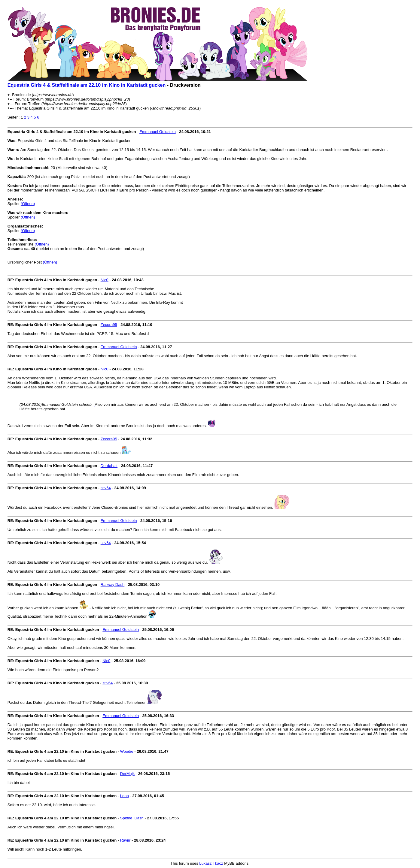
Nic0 (105, 280)
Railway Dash (113, 585)
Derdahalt (109, 466)
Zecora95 (109, 325)
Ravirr (125, 840)
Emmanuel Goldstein (158, 132)
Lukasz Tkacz (211, 863)
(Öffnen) (28, 204)
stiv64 (106, 488)
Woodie (127, 751)
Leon (125, 796)
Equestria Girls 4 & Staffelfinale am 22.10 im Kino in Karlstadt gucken (87, 85)
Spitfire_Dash (132, 818)
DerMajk (127, 774)
